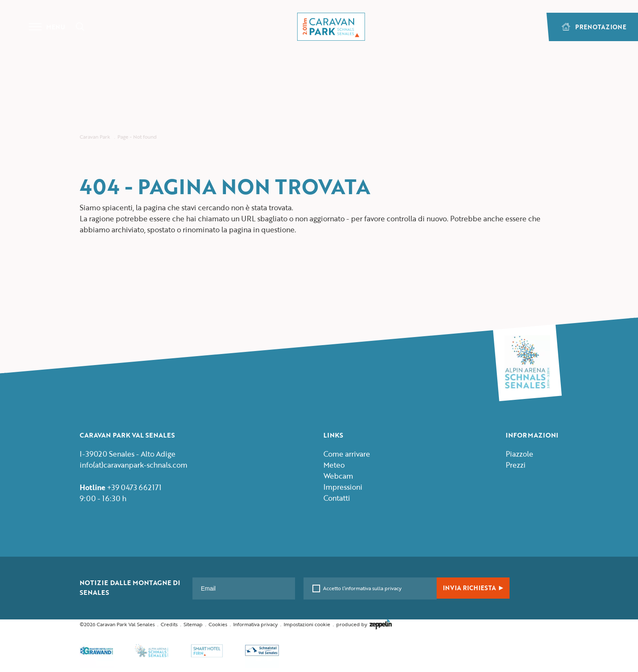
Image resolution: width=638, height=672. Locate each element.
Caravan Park (95, 137)
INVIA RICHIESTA (473, 588)
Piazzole (520, 454)
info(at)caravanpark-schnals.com (134, 465)
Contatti (337, 498)
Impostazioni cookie (307, 624)
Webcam (338, 476)
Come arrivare (347, 454)
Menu (47, 27)
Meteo (334, 465)
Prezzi (516, 465)
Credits (169, 624)
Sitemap (193, 624)
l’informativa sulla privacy (371, 588)
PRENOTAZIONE (594, 27)
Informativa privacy (255, 624)
